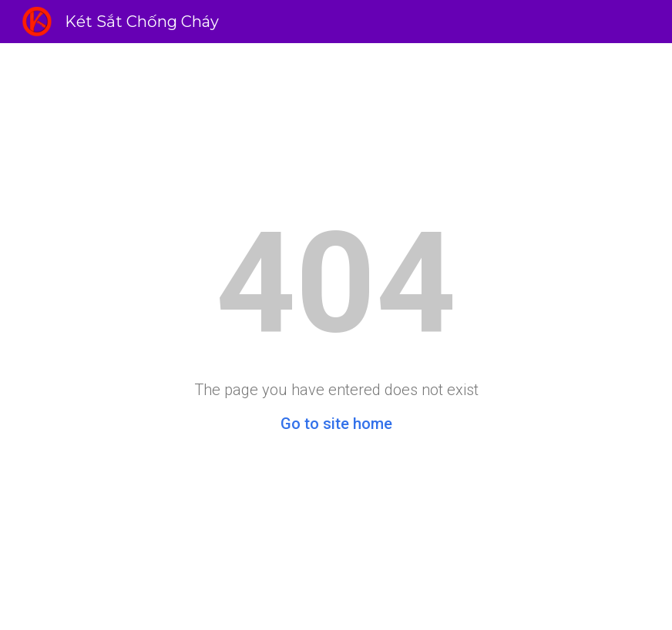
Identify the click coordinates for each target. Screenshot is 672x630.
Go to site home (336, 424)
